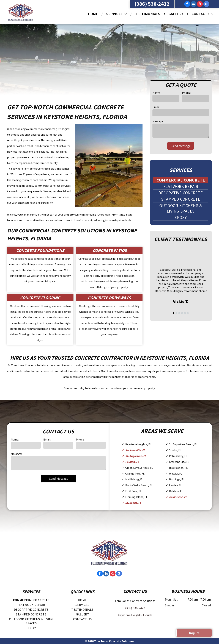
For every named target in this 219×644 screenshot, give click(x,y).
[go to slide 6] (188, 313)
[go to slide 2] (176, 313)
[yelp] (200, 4)
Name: (156, 93)
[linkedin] (194, 4)
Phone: (186, 93)
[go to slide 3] (179, 313)
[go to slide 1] (174, 313)
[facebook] (187, 4)
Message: (158, 121)
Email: (156, 107)
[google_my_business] (206, 4)
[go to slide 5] (185, 313)
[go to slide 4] (182, 313)
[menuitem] (94, 14)
